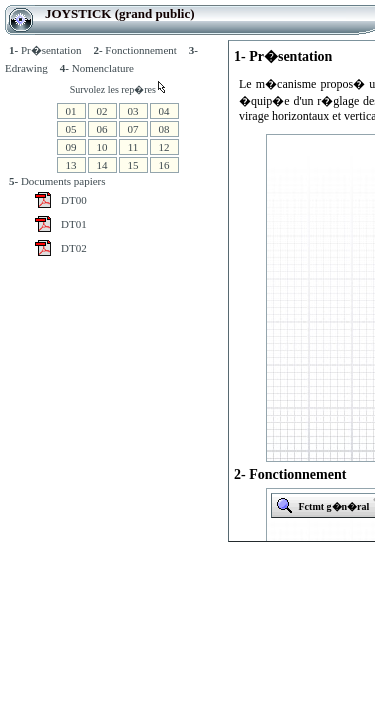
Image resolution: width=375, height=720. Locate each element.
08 (164, 129)
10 (102, 147)
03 (133, 111)
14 (102, 165)
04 (164, 111)
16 (164, 165)
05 (71, 129)
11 (133, 147)
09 (71, 147)
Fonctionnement (134, 50)
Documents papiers (57, 181)
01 (71, 111)
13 (71, 165)
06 (102, 129)
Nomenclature (97, 68)
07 (133, 129)
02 (102, 111)
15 (133, 165)
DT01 (74, 224)
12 (164, 147)
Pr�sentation (45, 50)
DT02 (74, 248)
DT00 (74, 200)
